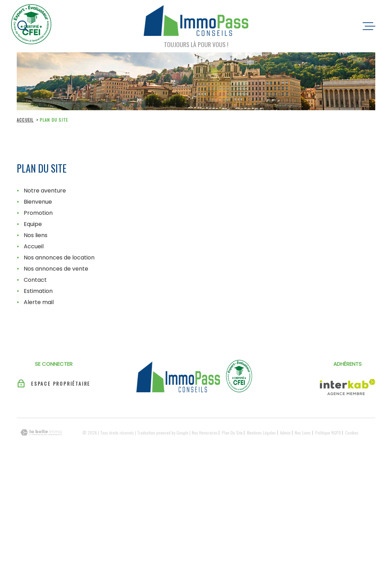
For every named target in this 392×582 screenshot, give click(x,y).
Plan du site (232, 433)
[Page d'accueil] (196, 22)
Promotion (38, 213)
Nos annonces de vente (56, 269)
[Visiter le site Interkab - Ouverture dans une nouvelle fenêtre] (348, 387)
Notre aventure (45, 191)
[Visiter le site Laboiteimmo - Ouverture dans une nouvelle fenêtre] (41, 433)
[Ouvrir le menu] (369, 26)
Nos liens (36, 235)
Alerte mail (39, 302)
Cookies (352, 433)
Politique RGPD (328, 433)
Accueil (25, 120)
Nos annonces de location (59, 258)
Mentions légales (261, 433)
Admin (285, 433)
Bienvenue (38, 202)
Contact (35, 280)
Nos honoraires (205, 433)
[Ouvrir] (23, 26)
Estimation (38, 291)
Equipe (33, 224)
